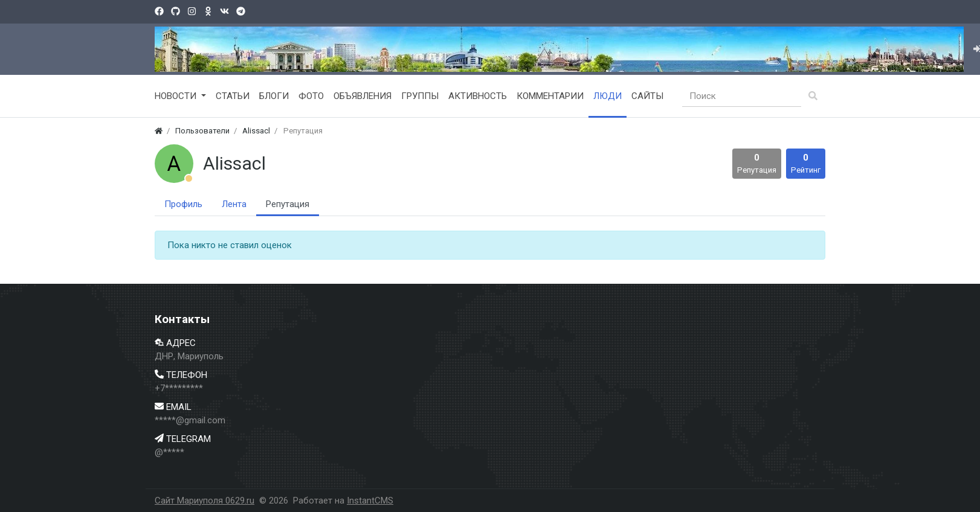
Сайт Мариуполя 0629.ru (205, 501)
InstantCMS (370, 501)
